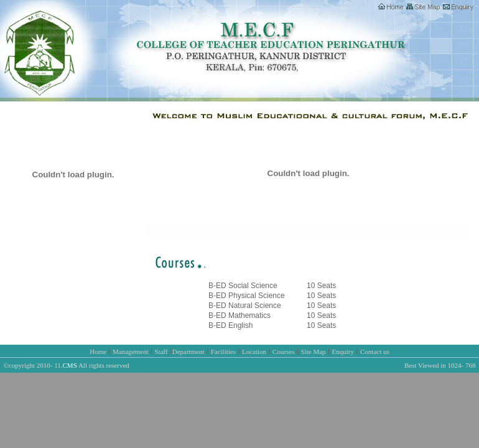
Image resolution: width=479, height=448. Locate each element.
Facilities (223, 352)
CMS (70, 365)
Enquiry (343, 352)
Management (130, 352)
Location (254, 352)
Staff (161, 352)
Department (188, 352)
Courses (283, 352)
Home (98, 352)
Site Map (314, 352)
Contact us (375, 352)
